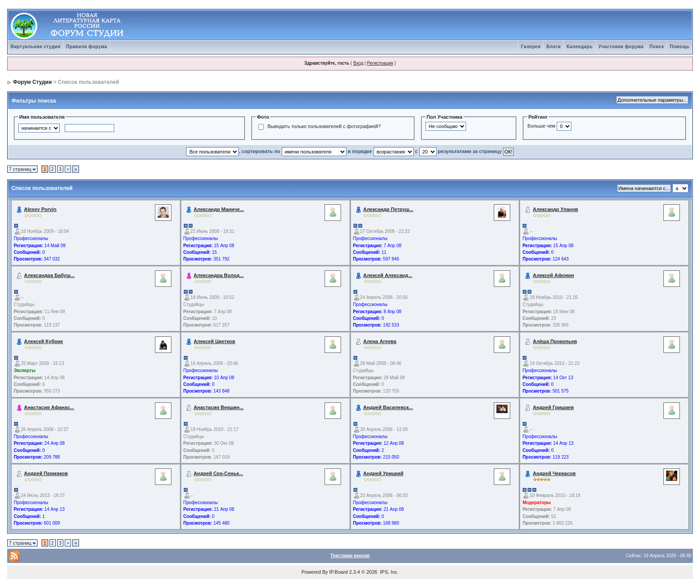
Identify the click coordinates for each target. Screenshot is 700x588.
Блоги (554, 47)
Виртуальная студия (36, 47)
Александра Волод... (219, 275)
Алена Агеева (380, 341)
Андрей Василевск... (388, 407)
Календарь (579, 47)
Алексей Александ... (388, 275)
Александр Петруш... (388, 209)
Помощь (679, 47)
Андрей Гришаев (553, 407)
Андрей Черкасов (554, 473)
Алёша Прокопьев (555, 341)
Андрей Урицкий (383, 473)
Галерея (531, 47)
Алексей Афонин (553, 275)
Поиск (657, 47)
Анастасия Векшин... (219, 407)
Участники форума (621, 47)
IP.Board (339, 572)
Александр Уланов (555, 209)
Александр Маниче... (219, 209)
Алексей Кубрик (44, 341)
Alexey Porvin (40, 209)
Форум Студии (32, 82)
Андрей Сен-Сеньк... (219, 473)
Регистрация (380, 63)
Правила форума (87, 47)
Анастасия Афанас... (49, 407)
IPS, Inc (389, 572)
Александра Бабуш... (49, 275)
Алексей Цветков (215, 341)
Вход (358, 63)
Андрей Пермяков (46, 473)
